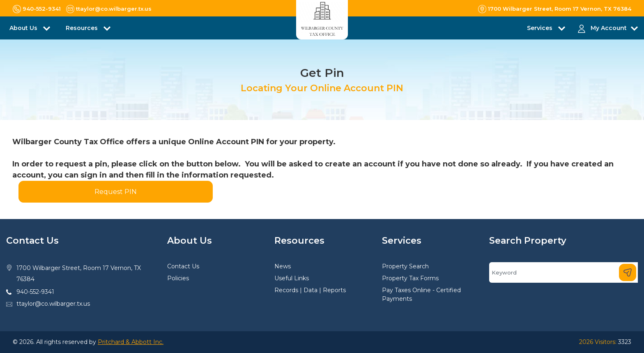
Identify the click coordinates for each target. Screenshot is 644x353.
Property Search (405, 266)
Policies (178, 278)
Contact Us (183, 266)
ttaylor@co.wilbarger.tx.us (53, 304)
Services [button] (540, 28)
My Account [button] (609, 28)
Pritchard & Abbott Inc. (131, 342)
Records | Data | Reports (310, 290)
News (283, 266)
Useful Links (292, 278)
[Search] (563, 272)
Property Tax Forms (410, 278)
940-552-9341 (35, 292)
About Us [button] (24, 28)
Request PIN (116, 192)
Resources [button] (83, 28)
